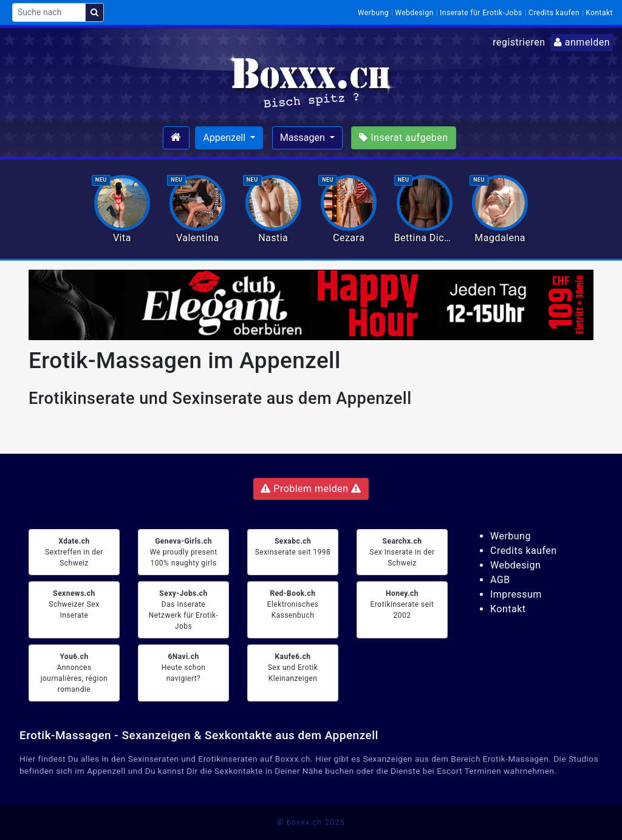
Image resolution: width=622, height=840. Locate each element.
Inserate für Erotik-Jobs (481, 13)
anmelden (582, 42)
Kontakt (599, 13)
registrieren (519, 42)
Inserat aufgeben (403, 138)
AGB (500, 580)
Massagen (304, 138)
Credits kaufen (554, 13)
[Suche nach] (49, 12)
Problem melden (311, 489)
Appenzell (225, 138)
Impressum (516, 594)
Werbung (373, 13)
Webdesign (414, 13)
